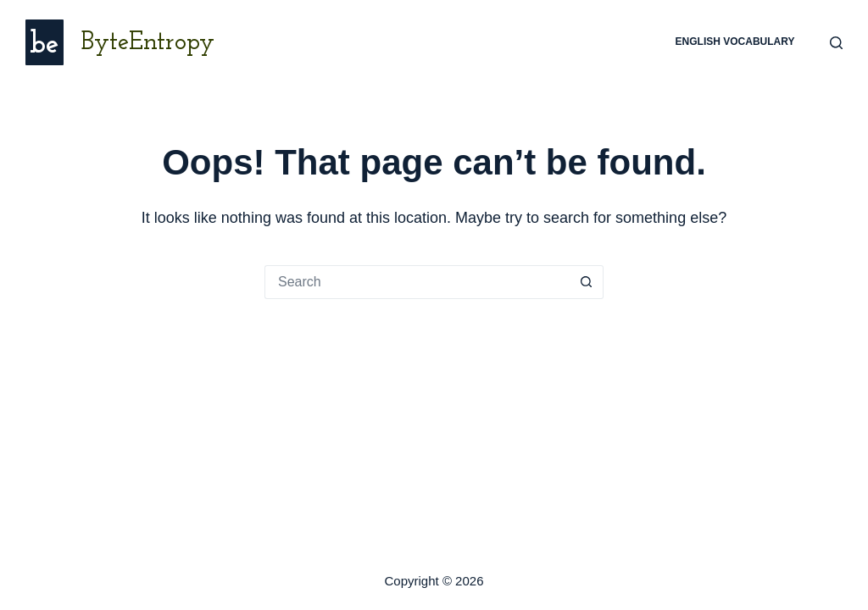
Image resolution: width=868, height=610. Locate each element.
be (45, 45)
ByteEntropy (147, 43)
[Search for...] (417, 282)
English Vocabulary (735, 42)
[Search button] (587, 282)
